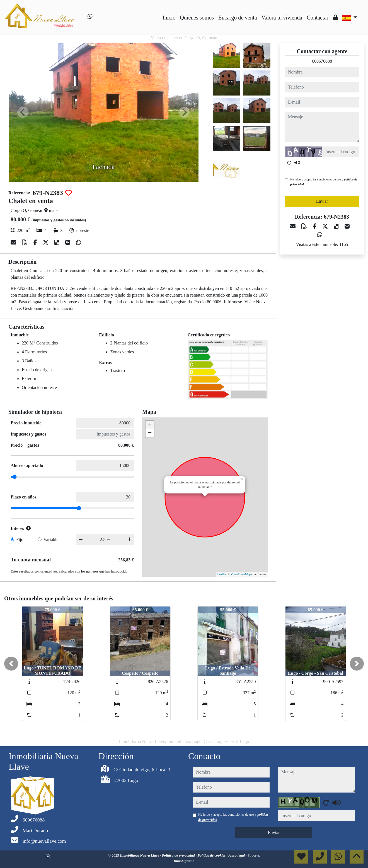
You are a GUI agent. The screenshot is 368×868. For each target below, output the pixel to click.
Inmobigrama (184, 861)
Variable (51, 540)
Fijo (20, 540)
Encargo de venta (238, 18)
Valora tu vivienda (282, 18)
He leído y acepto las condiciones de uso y (324, 182)
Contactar (318, 18)
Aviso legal (237, 855)
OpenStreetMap (241, 574)
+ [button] (150, 425)
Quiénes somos (197, 18)
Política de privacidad (179, 855)
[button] (11, 664)
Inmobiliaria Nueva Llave (140, 855)
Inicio (169, 18)
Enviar (322, 201)
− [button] (150, 433)
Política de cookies (212, 855)
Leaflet (221, 574)
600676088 (322, 61)
